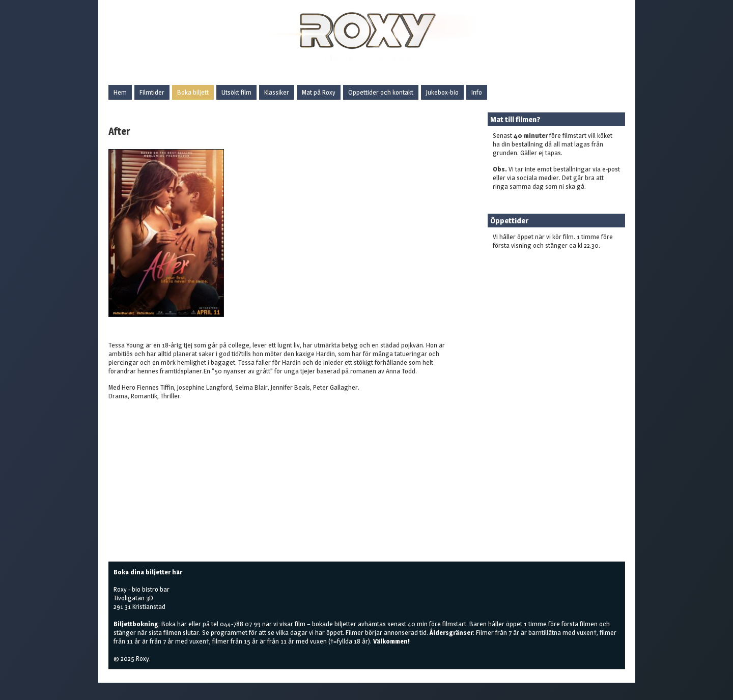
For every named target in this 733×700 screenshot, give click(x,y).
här (182, 624)
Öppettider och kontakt (381, 92)
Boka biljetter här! (518, 261)
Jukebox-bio (442, 92)
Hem (120, 92)
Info (477, 92)
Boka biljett (193, 92)
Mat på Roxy (319, 92)
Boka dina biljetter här (148, 572)
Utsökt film (236, 92)
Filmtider (152, 92)
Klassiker (277, 92)
